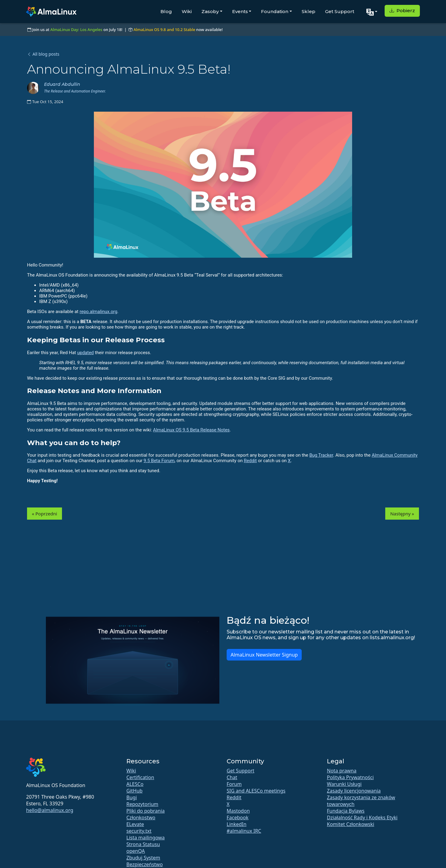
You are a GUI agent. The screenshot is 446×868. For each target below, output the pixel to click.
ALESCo (135, 784)
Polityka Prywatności (350, 777)
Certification (140, 777)
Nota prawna (342, 771)
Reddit (250, 461)
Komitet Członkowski (351, 824)
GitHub (134, 791)
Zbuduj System (143, 858)
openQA (136, 851)
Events (240, 11)
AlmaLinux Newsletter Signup (264, 655)
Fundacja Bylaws (346, 811)
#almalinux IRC (244, 831)
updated (86, 353)
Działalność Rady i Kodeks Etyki (362, 817)
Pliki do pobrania (146, 811)
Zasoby (210, 11)
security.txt (139, 831)
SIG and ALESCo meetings (256, 791)
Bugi (132, 797)
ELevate (135, 824)
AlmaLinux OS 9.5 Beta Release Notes (191, 430)
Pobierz (402, 10)
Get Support (340, 11)
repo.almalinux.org (98, 312)
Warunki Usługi (344, 784)
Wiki (187, 11)
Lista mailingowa (146, 838)
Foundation (275, 11)
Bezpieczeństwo (145, 864)
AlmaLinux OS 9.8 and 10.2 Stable (164, 30)
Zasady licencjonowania (354, 791)
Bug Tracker (321, 455)
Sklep (309, 11)
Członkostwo (141, 817)
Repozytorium (142, 804)
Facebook (238, 817)
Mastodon (238, 811)
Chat (232, 777)
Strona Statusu (143, 844)
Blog (166, 11)
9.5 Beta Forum (159, 461)
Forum (234, 784)
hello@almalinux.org (50, 810)
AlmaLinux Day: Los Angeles (76, 30)
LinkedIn (237, 824)
